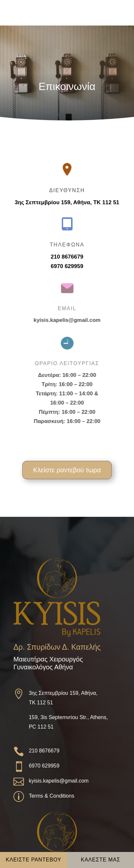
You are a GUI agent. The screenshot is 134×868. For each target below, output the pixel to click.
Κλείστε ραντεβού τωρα (67, 470)
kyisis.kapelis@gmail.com (67, 319)
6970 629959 (67, 266)
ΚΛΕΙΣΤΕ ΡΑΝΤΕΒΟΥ (34, 860)
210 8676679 (67, 256)
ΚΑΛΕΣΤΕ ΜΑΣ (101, 860)
